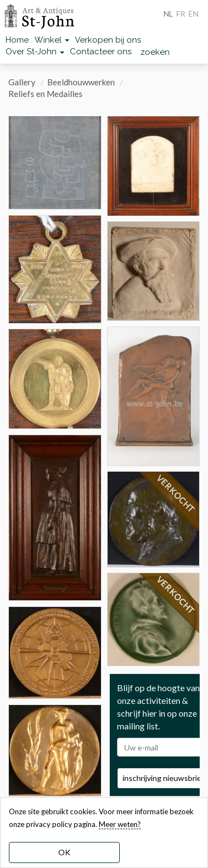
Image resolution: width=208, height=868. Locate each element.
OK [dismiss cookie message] (64, 852)
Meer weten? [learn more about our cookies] (120, 824)
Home (17, 40)
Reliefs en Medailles (45, 94)
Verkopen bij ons (108, 40)
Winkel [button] (52, 40)
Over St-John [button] (35, 52)
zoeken (155, 52)
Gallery (22, 82)
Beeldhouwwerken (81, 82)
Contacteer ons (101, 52)
